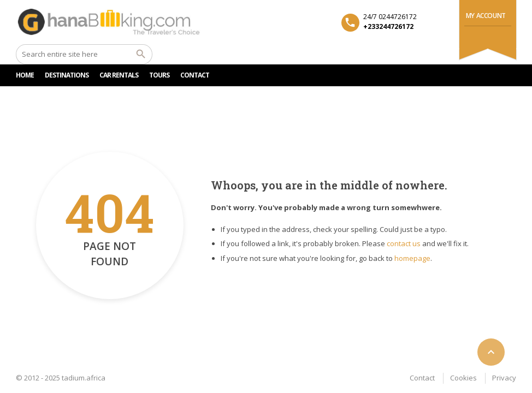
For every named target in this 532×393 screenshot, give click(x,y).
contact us (404, 243)
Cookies (463, 378)
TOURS (159, 75)
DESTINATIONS (67, 75)
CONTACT (195, 75)
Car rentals (119, 75)
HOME (25, 75)
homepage (412, 258)
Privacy (504, 378)
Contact (422, 378)
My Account (486, 16)
